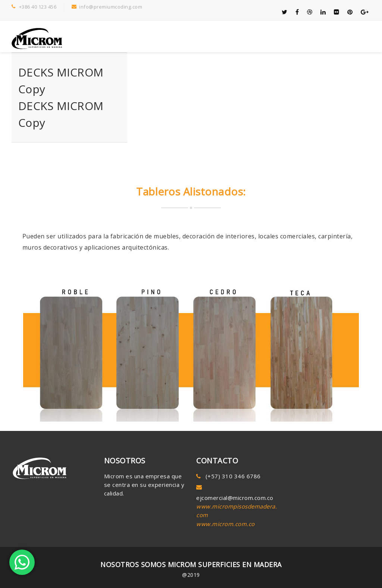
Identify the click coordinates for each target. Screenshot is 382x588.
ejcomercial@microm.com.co (235, 498)
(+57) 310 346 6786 (233, 476)
